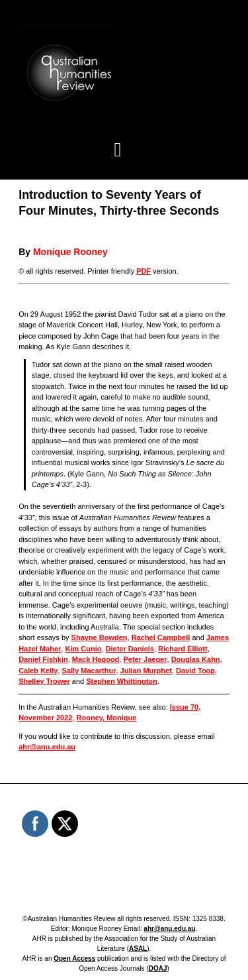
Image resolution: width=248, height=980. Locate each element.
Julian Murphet (146, 671)
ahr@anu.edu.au (47, 747)
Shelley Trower (44, 681)
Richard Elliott (183, 649)
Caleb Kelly (38, 671)
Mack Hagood (96, 659)
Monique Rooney (70, 252)
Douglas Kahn (196, 659)
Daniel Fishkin (43, 659)
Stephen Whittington (122, 681)
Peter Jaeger (145, 659)
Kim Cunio (83, 649)
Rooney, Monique (107, 718)
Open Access (74, 958)
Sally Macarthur (89, 671)
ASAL (138, 949)
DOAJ (158, 968)
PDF (144, 271)
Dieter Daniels (130, 649)
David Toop (195, 671)
